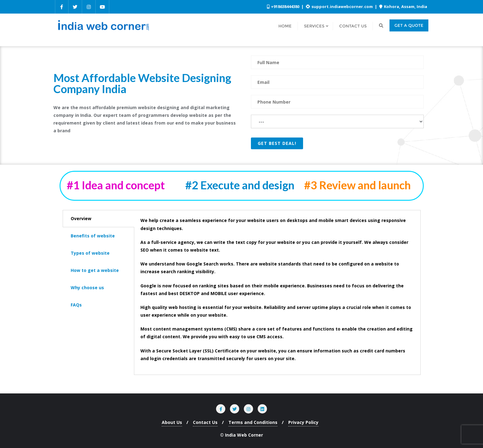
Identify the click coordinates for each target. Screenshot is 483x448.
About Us (172, 422)
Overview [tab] (81, 218)
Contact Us (205, 422)
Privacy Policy (303, 422)
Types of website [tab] (90, 253)
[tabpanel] (277, 292)
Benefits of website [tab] (93, 236)
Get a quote (409, 25)
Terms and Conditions (253, 422)
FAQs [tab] (76, 305)
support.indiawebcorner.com (340, 6)
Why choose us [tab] (87, 288)
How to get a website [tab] (95, 270)
